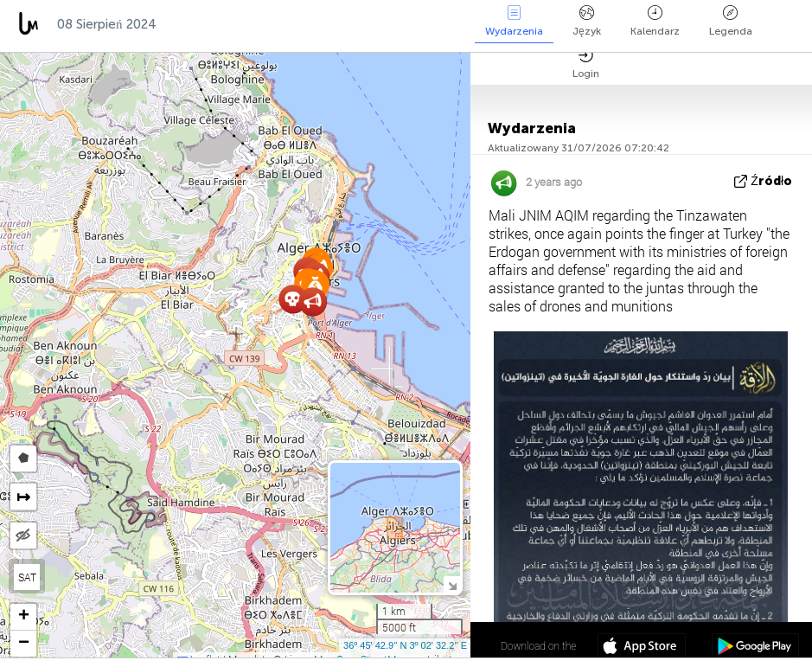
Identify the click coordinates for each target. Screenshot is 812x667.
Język (587, 21)
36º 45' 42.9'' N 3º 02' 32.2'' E (405, 645)
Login (586, 64)
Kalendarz (655, 21)
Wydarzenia (514, 21)
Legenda (731, 21)
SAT (27, 577)
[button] (313, 301)
